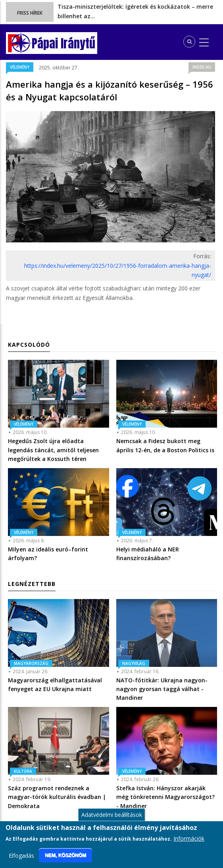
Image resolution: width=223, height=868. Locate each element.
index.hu (202, 67)
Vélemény (20, 67)
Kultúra (23, 771)
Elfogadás (21, 862)
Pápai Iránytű (63, 43)
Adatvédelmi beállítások (112, 821)
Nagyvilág (134, 663)
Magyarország (31, 663)
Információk (189, 845)
